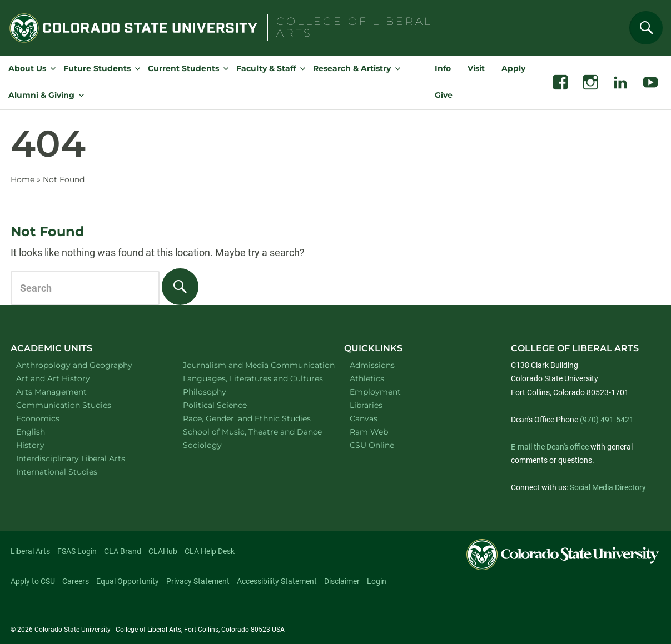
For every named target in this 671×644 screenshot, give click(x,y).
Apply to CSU (33, 581)
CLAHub (163, 551)
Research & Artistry (352, 68)
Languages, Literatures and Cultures (252, 378)
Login (377, 581)
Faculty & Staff (266, 68)
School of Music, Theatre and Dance (252, 431)
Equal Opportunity (128, 581)
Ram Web (369, 432)
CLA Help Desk (210, 551)
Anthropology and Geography (85, 365)
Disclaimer (342, 581)
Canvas (364, 418)
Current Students (183, 68)
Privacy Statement (198, 581)
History (45, 445)
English (45, 431)
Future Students (97, 68)
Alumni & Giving (41, 95)
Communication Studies (78, 405)
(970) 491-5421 (607, 420)
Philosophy (219, 391)
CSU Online (372, 445)
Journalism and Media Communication (252, 365)
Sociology (217, 445)
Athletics (367, 378)
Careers (76, 581)
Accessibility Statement (277, 581)
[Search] (646, 28)
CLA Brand (123, 551)
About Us (27, 68)
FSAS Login (77, 551)
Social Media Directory (608, 487)
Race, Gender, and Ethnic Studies (252, 418)
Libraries (366, 405)
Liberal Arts (30, 551)
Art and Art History (68, 378)
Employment (375, 392)
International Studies (71, 471)
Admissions (372, 365)
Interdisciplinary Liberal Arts (85, 458)
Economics (52, 418)
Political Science (229, 405)
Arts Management (66, 391)
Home (23, 179)
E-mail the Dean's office (550, 447)
